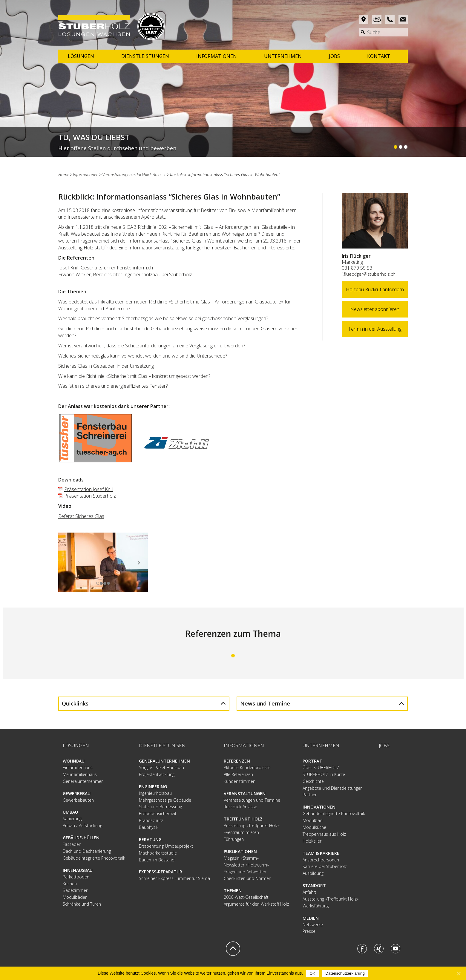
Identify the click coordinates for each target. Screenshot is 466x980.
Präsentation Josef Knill (89, 489)
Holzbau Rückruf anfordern (375, 289)
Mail (403, 19)
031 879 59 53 (357, 268)
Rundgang (377, 19)
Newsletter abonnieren (375, 309)
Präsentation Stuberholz (90, 496)
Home (64, 175)
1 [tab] (233, 655)
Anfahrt (364, 19)
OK (312, 973)
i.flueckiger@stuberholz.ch (369, 274)
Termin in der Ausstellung (375, 329)
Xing (379, 948)
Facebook (362, 948)
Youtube (396, 948)
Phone (390, 19)
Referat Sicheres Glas (81, 516)
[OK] (459, 973)
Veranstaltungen (117, 175)
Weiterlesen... (233, 142)
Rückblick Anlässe (151, 175)
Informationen (86, 175)
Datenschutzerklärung (345, 973)
